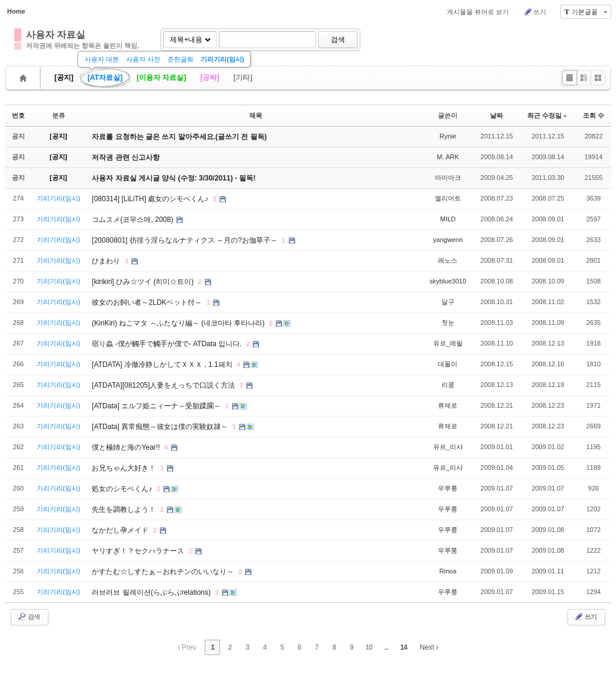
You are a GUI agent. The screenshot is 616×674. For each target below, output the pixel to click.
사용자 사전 (143, 59)
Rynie (448, 136)
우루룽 (448, 488)
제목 (256, 115)
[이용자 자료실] (161, 78)
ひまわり (107, 261)
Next (429, 647)
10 (369, 647)
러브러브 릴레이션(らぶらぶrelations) (152, 592)
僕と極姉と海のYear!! (127, 447)
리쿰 (448, 385)
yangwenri (448, 240)
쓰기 (535, 12)
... (386, 647)
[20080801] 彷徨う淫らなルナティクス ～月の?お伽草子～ (186, 240)
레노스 (448, 260)
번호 (18, 115)
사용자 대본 (102, 59)
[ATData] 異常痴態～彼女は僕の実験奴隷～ (161, 427)
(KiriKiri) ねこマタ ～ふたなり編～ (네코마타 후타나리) (179, 323)
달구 (448, 302)
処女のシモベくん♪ (123, 489)
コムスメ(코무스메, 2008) (133, 220)
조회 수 (594, 115)
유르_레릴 (448, 343)
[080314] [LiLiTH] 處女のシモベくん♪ (151, 199)
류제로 (448, 405)
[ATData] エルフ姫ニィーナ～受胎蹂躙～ (157, 406)
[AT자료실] (105, 78)
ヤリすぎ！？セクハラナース (139, 551)
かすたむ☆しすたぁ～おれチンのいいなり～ (164, 572)
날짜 (496, 115)
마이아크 (448, 178)
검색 (338, 40)
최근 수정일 (547, 115)
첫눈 (448, 323)
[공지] (64, 78)
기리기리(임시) (222, 59)
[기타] (243, 78)
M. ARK (448, 157)
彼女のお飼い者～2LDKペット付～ (148, 302)
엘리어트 (448, 198)
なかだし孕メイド (121, 530)
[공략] (209, 78)
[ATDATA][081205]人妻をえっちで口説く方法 (164, 385)
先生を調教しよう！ (125, 509)
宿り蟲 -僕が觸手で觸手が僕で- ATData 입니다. (167, 344)
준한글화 (180, 59)
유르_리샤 (448, 447)
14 (403, 647)
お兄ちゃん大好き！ (125, 468)
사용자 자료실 (56, 35)
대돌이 (448, 364)
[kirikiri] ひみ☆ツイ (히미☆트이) (143, 282)
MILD (448, 219)
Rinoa (448, 571)
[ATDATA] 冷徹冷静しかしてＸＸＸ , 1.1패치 (163, 365)
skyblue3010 (448, 281)
